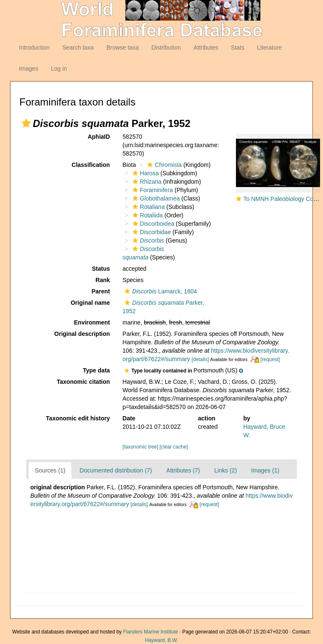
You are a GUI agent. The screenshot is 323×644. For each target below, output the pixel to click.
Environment (92, 322)
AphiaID (99, 137)
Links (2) (225, 470)
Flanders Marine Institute (151, 632)
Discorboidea (152, 224)
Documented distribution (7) (116, 470)
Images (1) (265, 470)
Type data (96, 370)
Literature (269, 48)
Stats (238, 48)
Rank (103, 280)
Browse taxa (123, 48)
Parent (101, 291)
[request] (270, 359)
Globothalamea (155, 198)
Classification (91, 165)
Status (101, 269)
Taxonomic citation (83, 382)
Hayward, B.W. (162, 640)
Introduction (34, 48)
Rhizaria (146, 182)
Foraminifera (152, 190)
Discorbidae (151, 232)
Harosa (145, 173)
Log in (59, 69)
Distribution (166, 48)
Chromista (163, 165)
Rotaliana (148, 207)
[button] (26, 123)
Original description (82, 334)
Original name (90, 303)
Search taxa (78, 48)
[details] (200, 359)
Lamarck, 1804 (160, 291)
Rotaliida (147, 215)
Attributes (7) (183, 470)
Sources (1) (50, 470)
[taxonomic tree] (140, 447)
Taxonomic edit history (78, 418)
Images (29, 69)
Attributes (206, 48)
